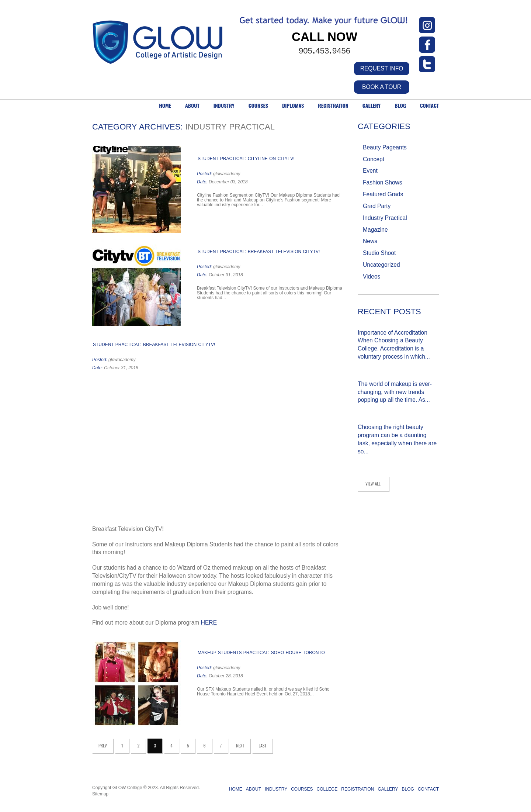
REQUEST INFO (382, 68)
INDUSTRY (224, 106)
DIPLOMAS (293, 106)
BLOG (400, 106)
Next (240, 745)
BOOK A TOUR (382, 87)
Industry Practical (385, 218)
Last (262, 745)
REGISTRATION (358, 789)
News (370, 241)
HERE (209, 623)
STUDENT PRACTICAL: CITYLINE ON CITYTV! (246, 159)
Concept (374, 159)
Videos (372, 277)
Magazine (375, 230)
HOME (165, 106)
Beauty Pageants (385, 147)
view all (373, 483)
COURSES (258, 106)
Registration (333, 106)
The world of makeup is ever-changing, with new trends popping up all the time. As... (395, 392)
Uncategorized (381, 265)
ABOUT (192, 106)
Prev (103, 745)
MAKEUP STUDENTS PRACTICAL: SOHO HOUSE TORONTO (261, 653)
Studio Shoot (379, 253)
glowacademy (227, 174)
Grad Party (377, 206)
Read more (266, 205)
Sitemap (100, 794)
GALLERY (372, 106)
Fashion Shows (383, 182)
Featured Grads (383, 194)
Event (370, 171)
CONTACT (429, 106)
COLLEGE (327, 789)
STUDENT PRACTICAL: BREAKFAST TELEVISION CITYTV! (259, 252)
